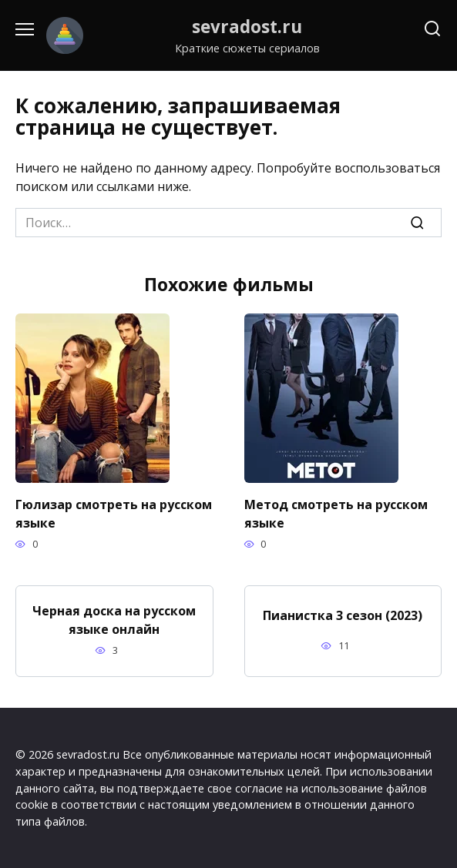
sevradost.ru (247, 27)
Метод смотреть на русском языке (336, 514)
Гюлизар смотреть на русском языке (114, 514)
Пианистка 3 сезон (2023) (343, 615)
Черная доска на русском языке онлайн (114, 620)
